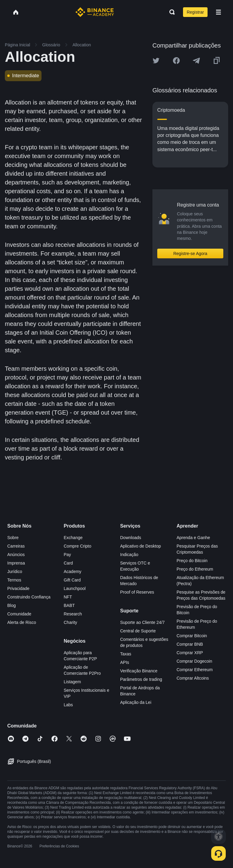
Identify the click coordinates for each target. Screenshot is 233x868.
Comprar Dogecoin (195, 661)
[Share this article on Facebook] (176, 61)
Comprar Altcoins (193, 678)
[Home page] (95, 12)
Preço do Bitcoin (192, 561)
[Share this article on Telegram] (196, 61)
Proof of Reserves (137, 592)
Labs (68, 705)
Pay (67, 555)
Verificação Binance (139, 671)
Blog (12, 605)
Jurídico (15, 571)
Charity (70, 622)
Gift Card (72, 580)
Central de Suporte (138, 631)
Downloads (131, 538)
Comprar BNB (190, 644)
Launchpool (75, 588)
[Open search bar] (170, 12)
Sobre (13, 538)
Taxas (126, 654)
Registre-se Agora (190, 253)
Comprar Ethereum (195, 670)
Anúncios (16, 555)
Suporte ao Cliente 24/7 (143, 622)
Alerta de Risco (22, 622)
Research (73, 614)
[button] (218, 12)
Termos (14, 580)
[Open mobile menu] (218, 12)
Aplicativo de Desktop (141, 546)
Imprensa (16, 563)
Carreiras (16, 546)
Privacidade (18, 588)
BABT (69, 605)
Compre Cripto (77, 546)
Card (68, 563)
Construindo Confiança (29, 597)
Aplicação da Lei (136, 702)
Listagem (72, 682)
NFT (68, 597)
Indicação (129, 555)
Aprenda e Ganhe (193, 538)
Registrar (195, 12)
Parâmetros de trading (141, 679)
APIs (125, 662)
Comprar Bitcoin (192, 636)
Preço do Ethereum (195, 569)
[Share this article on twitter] (156, 61)
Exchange (73, 538)
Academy (72, 571)
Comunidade (19, 614)
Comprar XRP (190, 653)
